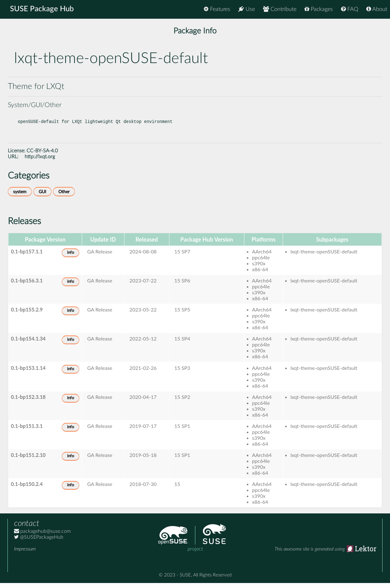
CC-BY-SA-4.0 (42, 156)
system (20, 197)
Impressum (25, 554)
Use (247, 9)
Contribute (280, 9)
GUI (42, 197)
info (71, 258)
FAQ (350, 9)
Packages (319, 9)
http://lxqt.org (40, 162)
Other (64, 197)
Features (217, 9)
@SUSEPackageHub (39, 542)
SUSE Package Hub (42, 9)
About (377, 9)
